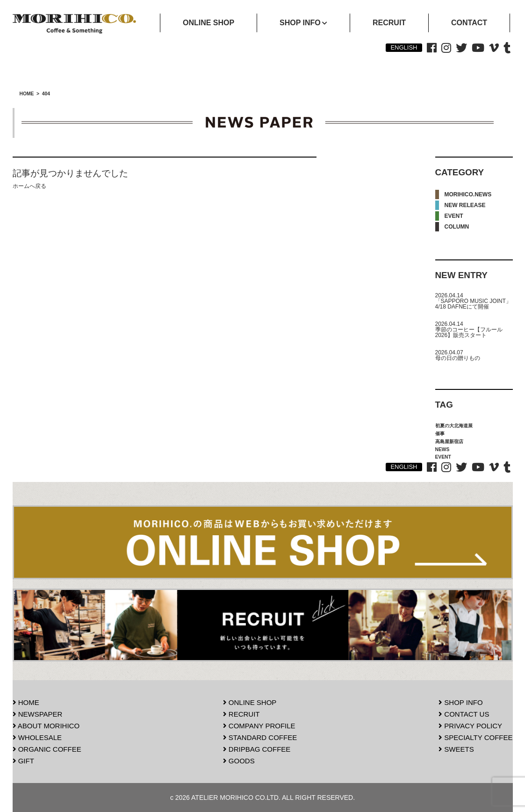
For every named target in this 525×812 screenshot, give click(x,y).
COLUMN (457, 227)
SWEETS (456, 749)
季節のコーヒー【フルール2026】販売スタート (469, 332)
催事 (440, 434)
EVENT (454, 216)
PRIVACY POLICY (470, 726)
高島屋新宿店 (449, 442)
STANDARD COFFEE (260, 737)
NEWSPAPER (38, 714)
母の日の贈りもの (458, 358)
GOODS (239, 761)
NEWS (442, 449)
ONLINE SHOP (250, 702)
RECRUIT (241, 714)
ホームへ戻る (29, 186)
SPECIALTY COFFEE (475, 737)
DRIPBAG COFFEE (257, 749)
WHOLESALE (37, 737)
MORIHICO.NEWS (468, 194)
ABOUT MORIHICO (46, 726)
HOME (26, 702)
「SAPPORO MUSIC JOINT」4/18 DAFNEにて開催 (473, 304)
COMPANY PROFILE (259, 726)
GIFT (23, 761)
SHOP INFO (460, 702)
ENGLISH (404, 47)
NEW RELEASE (465, 205)
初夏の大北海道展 (454, 426)
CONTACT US (464, 714)
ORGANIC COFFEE (47, 749)
